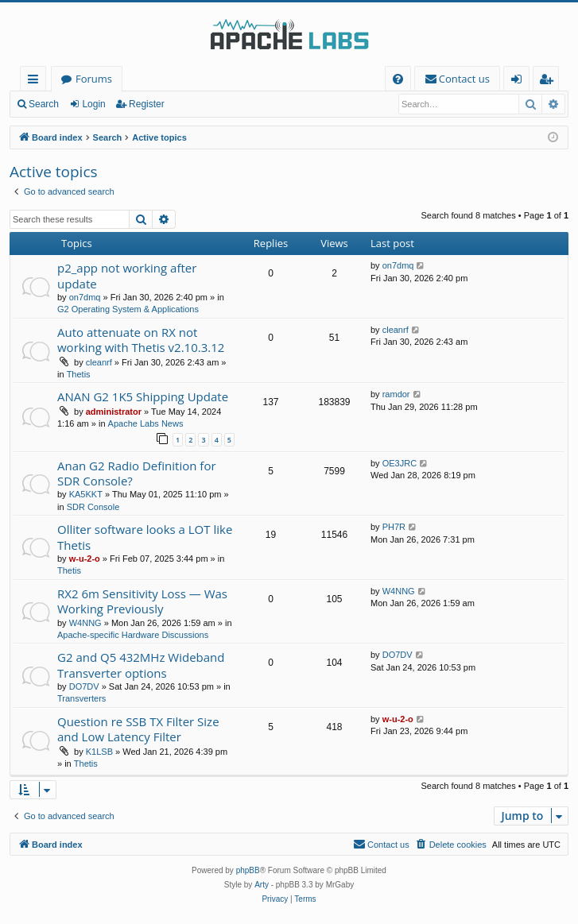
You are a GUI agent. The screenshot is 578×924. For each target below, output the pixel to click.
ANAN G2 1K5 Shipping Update (143, 396)
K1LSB (99, 752)
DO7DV (84, 686)
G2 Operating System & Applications (128, 309)
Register (147, 104)
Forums (94, 79)
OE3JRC (400, 463)
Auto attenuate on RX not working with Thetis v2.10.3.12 (141, 340)
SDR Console (93, 507)
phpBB (248, 870)
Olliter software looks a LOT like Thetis (145, 537)
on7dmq (85, 297)
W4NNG (85, 623)
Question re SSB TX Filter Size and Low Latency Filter (138, 729)
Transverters (81, 698)
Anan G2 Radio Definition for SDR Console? (137, 473)
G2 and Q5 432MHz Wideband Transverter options (141, 665)
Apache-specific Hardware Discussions (133, 635)
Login (93, 104)
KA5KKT (86, 494)
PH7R (394, 527)
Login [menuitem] (520, 81)
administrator (114, 412)
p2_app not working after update (127, 275)
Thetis (79, 374)
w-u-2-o (85, 559)
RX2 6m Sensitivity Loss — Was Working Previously (142, 601)
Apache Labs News (146, 423)
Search (44, 104)
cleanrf (99, 362)
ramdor (396, 394)
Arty (262, 885)
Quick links (36, 81)
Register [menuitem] (549, 81)
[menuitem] (398, 79)
